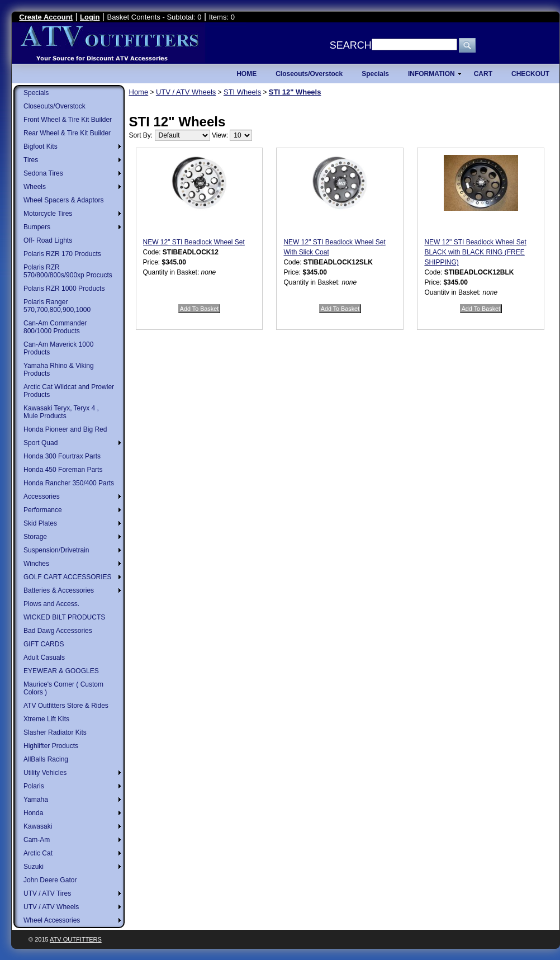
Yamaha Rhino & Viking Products (59, 370)
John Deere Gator (50, 880)
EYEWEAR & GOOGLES (61, 671)
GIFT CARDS (44, 644)
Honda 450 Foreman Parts (63, 470)
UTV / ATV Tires (47, 893)
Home (139, 92)
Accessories (42, 496)
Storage (35, 537)
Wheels (35, 187)
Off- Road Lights (48, 240)
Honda (33, 813)
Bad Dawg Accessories (58, 631)
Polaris (34, 786)
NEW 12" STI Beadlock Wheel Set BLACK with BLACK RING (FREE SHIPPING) (475, 252)
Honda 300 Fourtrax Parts (62, 456)
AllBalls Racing (46, 759)
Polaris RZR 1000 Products (64, 289)
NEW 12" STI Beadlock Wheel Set (194, 242)
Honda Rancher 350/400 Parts (69, 483)
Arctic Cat (38, 853)
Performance (43, 510)
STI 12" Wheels (295, 92)
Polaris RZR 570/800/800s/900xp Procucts (68, 271)
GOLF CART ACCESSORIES (68, 577)
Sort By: (141, 135)
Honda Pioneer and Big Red (65, 429)
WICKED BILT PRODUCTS (64, 617)
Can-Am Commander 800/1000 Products (55, 327)
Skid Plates (40, 523)
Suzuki (34, 867)
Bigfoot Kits (41, 146)
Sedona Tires (43, 173)
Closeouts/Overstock (54, 106)
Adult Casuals (44, 658)
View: (220, 135)
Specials (36, 93)
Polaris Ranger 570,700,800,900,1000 (57, 306)
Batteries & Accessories (59, 590)
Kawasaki (38, 826)
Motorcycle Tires (48, 214)
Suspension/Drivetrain (56, 550)
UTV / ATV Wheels (51, 907)
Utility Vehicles (45, 773)
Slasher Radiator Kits (55, 732)
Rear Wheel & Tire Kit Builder (67, 133)
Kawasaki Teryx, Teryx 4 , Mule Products (61, 412)
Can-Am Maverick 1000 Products (58, 348)
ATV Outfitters (76, 939)
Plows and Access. (51, 604)
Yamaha (36, 800)
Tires (31, 160)
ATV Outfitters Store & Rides (66, 706)
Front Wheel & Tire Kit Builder (68, 120)
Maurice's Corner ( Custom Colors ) (63, 688)
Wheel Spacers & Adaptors (63, 200)
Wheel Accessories (52, 920)
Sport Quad (41, 443)
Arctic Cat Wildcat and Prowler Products (69, 391)
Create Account (46, 17)
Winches (36, 564)
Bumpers (37, 227)
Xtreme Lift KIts (46, 719)
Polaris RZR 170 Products (62, 254)
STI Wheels (242, 92)
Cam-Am (37, 840)
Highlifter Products (51, 746)
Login (90, 17)
